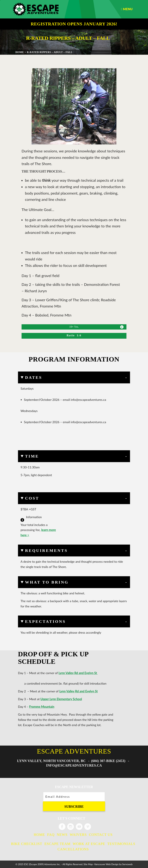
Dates (34, 377)
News (62, 835)
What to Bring (47, 582)
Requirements (46, 551)
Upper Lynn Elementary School (61, 699)
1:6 (79, 335)
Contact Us (101, 835)
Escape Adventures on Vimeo (88, 827)
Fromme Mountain (42, 707)
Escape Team (58, 844)
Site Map (88, 864)
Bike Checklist (27, 844)
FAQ (51, 835)
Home (39, 835)
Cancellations (73, 849)
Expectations (45, 621)
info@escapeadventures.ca (74, 765)
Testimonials (121, 844)
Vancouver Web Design (106, 864)
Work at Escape (89, 844)
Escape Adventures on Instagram (71, 827)
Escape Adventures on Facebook (62, 827)
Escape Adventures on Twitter (79, 827)
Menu (127, 9)
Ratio (72, 335)
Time (32, 456)
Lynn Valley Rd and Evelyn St (78, 673)
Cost (32, 498)
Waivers (78, 835)
